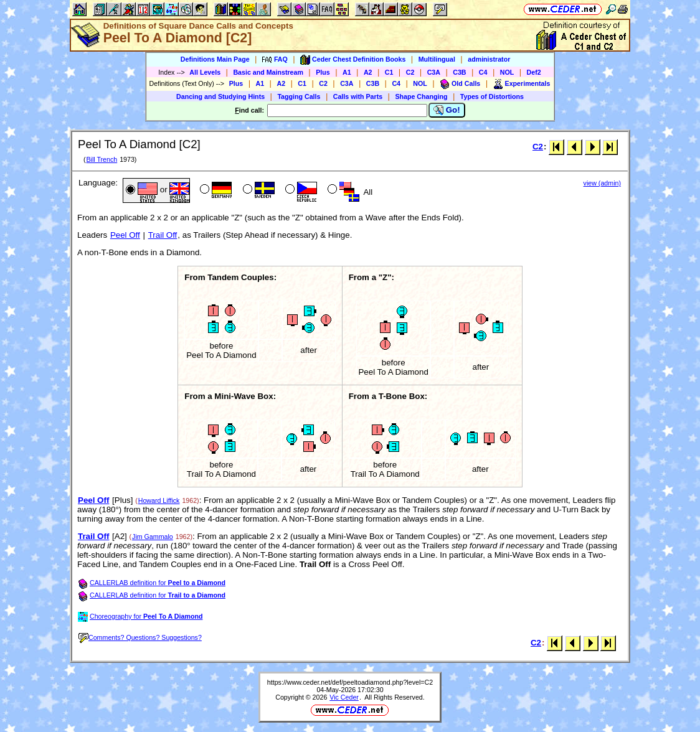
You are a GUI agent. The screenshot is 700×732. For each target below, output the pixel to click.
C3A (434, 72)
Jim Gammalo (153, 537)
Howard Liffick (159, 500)
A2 (368, 72)
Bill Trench (102, 159)
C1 (389, 72)
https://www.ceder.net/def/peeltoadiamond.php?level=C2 (350, 682)
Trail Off (163, 235)
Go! (447, 110)
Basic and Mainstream (268, 72)
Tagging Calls (299, 96)
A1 (347, 72)
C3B (459, 72)
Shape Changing (421, 96)
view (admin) (602, 183)
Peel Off (125, 235)
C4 (483, 72)
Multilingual (437, 59)
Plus (323, 72)
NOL (507, 72)
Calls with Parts (358, 96)
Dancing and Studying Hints (220, 96)
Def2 (534, 72)
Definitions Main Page (215, 59)
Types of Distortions (492, 96)
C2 (410, 72)
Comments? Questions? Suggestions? (140, 637)
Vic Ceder (344, 697)
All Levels (205, 72)
